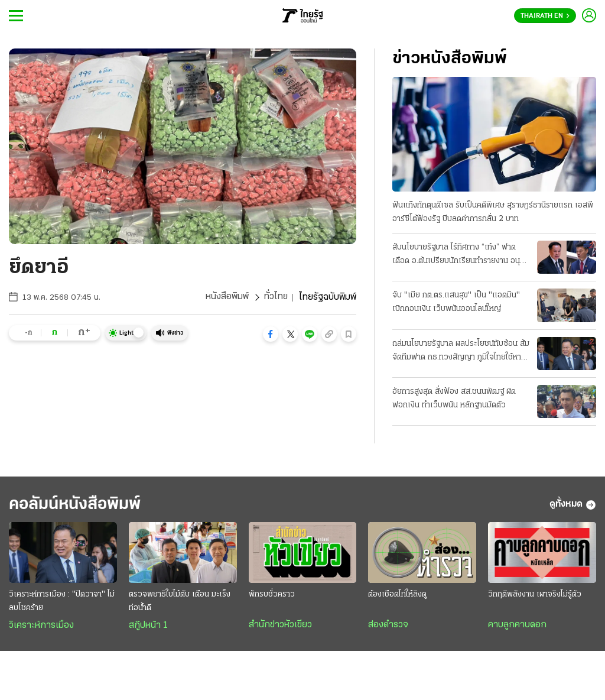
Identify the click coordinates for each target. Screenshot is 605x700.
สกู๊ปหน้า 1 (148, 626)
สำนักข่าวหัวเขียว (280, 626)
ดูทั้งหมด (573, 505)
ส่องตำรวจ (388, 626)
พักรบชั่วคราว (272, 595)
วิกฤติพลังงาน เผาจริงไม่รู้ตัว (535, 595)
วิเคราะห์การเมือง (41, 626)
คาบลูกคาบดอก (517, 626)
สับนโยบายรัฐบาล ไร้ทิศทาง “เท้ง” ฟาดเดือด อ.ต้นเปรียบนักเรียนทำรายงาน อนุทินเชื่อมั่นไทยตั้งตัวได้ (461, 255)
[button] (271, 334)
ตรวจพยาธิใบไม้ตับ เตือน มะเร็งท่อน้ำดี (180, 602)
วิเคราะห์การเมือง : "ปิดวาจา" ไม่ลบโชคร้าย (62, 602)
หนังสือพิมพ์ (227, 297)
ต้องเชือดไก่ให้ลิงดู (397, 595)
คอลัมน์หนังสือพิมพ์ (79, 505)
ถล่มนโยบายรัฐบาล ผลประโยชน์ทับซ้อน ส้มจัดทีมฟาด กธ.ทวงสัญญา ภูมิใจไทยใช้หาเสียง (461, 352)
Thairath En (545, 16)
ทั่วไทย (276, 297)
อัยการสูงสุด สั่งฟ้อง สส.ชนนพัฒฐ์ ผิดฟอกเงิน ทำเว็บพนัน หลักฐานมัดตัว (454, 398)
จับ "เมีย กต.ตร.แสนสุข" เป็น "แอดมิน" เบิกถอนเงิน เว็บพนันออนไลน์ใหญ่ (456, 302)
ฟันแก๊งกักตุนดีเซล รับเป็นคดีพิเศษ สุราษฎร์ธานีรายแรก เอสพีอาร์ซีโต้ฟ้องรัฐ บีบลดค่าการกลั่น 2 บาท (493, 212)
